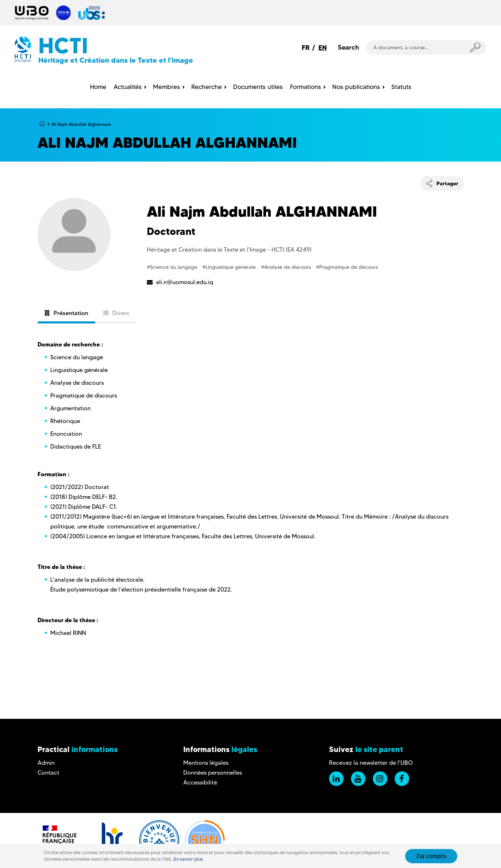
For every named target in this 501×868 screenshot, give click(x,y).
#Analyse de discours (287, 267)
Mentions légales (206, 763)
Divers (116, 313)
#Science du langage (173, 267)
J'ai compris (431, 856)
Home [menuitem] (98, 87)
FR (306, 48)
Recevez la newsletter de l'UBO (371, 763)
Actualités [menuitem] (128, 87)
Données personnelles (213, 773)
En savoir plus (188, 859)
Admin (46, 763)
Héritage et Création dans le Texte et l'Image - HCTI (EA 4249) (229, 250)
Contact (48, 773)
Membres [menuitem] (167, 87)
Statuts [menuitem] (401, 87)
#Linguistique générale (230, 267)
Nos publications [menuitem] (356, 87)
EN (323, 48)
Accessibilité (200, 782)
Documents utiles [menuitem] (258, 87)
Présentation (66, 313)
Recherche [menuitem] (207, 87)
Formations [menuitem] (306, 87)
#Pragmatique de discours (347, 267)
